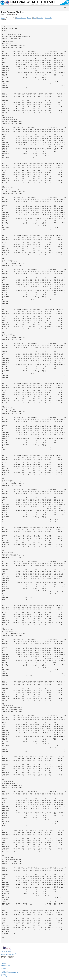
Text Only (29, 18)
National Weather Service (8, 955)
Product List (40, 18)
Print (35, 18)
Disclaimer (4, 964)
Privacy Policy (5, 971)
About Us (3, 974)
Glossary (3, 968)
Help (2, 967)
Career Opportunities (6, 976)
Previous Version (21, 18)
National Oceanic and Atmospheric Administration (13, 953)
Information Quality (6, 965)
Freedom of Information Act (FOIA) (10, 973)
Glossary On (48, 18)
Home (3, 18)
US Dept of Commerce (7, 951)
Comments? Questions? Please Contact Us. (12, 961)
